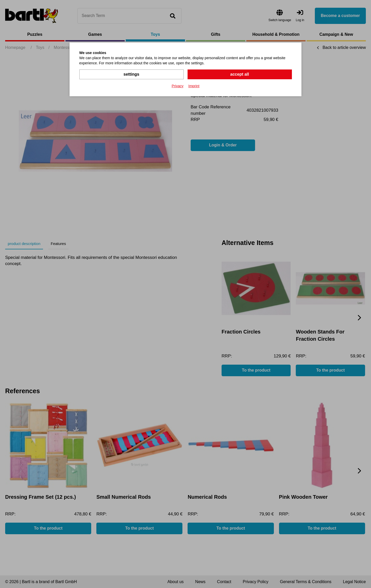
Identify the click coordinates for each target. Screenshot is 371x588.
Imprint (194, 86)
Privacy (178, 86)
